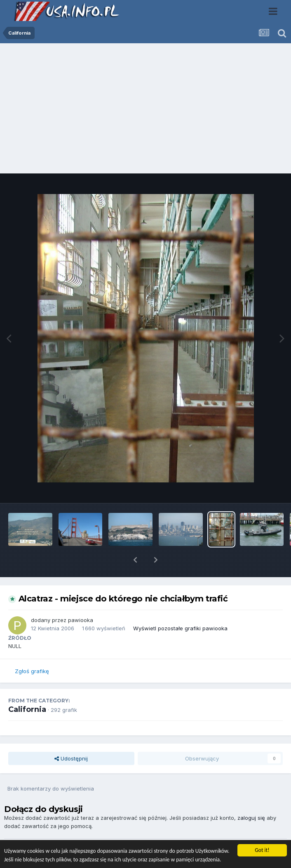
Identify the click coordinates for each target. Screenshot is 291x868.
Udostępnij (71, 737)
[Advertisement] (145, 110)
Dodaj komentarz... (40, 837)
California (27, 688)
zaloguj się (251, 796)
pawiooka (81, 599)
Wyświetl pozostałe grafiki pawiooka (180, 607)
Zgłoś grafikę (32, 650)
